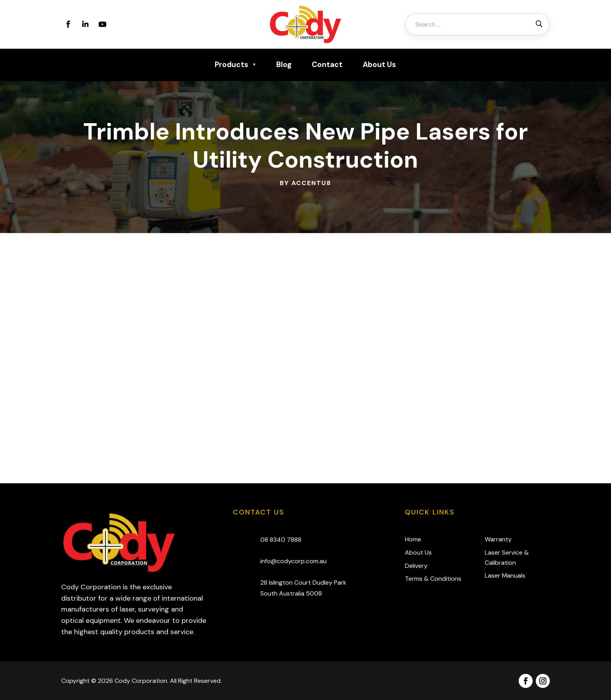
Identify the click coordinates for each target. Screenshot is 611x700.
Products (231, 65)
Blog (284, 65)
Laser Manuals (505, 575)
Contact (327, 65)
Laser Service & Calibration (507, 558)
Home (413, 539)
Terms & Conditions (433, 579)
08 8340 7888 (281, 540)
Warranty (498, 539)
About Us (379, 65)
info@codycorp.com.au (293, 561)
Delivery (416, 566)
